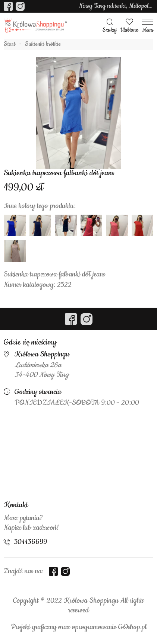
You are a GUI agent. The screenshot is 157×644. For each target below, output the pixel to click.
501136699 (31, 542)
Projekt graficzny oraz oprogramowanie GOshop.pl (79, 627)
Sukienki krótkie (43, 44)
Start (10, 44)
